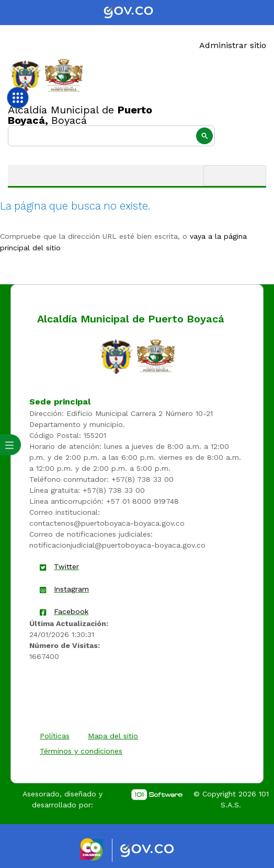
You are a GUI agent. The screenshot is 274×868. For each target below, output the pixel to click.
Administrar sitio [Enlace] (233, 45)
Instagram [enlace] (71, 589)
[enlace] (116, 356)
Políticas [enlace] (55, 736)
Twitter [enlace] (66, 566)
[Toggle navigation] (235, 176)
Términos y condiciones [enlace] (81, 751)
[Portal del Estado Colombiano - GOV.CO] (137, 13)
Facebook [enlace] (71, 611)
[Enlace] (25, 76)
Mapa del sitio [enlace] (113, 736)
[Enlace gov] (157, 851)
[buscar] (111, 136)
